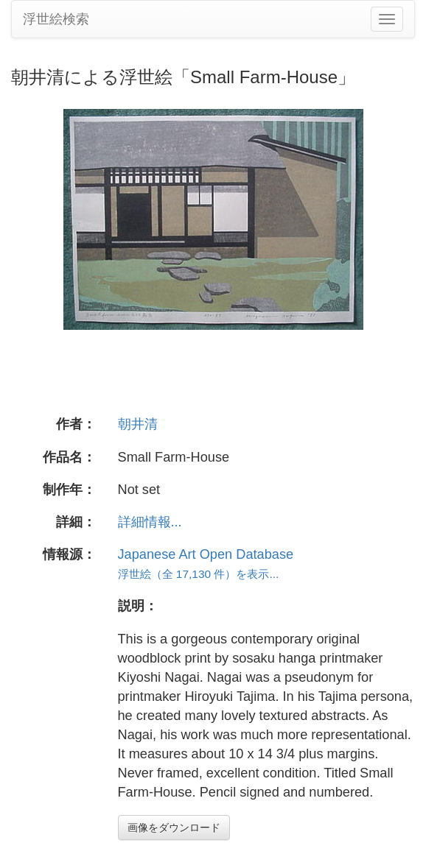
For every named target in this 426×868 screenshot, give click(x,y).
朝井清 (138, 424)
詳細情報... (150, 522)
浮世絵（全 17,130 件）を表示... (199, 574)
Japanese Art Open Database (206, 554)
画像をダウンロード (174, 828)
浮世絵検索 (56, 19)
